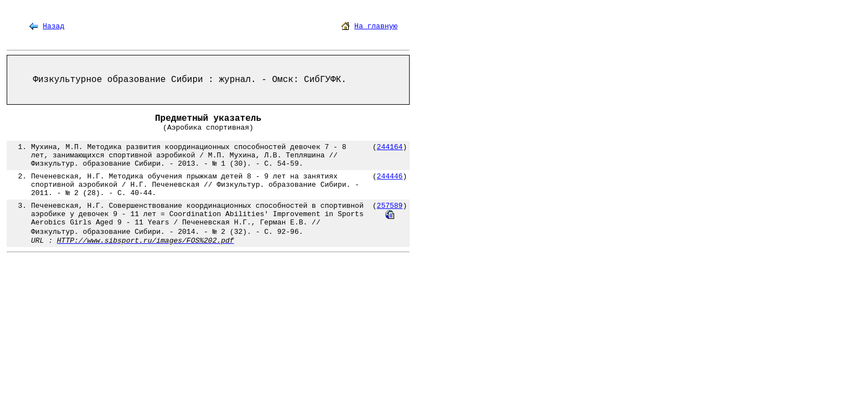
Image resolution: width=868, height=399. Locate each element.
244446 (390, 177)
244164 (390, 147)
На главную (376, 26)
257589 (390, 206)
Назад (53, 26)
